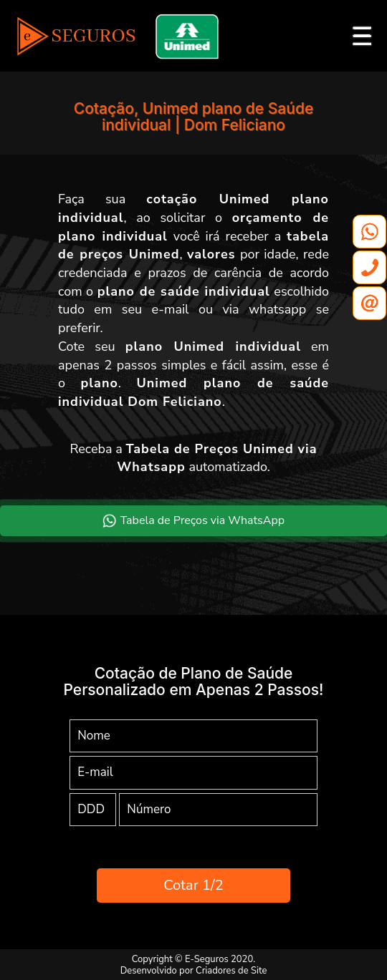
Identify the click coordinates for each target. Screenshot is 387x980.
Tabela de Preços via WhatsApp (193, 520)
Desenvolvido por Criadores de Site (194, 971)
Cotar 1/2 (193, 885)
